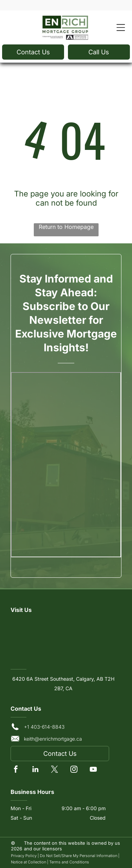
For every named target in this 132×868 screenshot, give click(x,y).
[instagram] (74, 770)
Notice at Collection (29, 862)
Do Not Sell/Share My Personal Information (78, 856)
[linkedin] (35, 770)
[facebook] (16, 770)
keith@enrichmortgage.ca (53, 739)
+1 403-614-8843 (44, 727)
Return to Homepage (66, 227)
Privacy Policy (24, 856)
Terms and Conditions (69, 862)
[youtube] (93, 770)
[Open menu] (121, 28)
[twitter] (55, 770)
